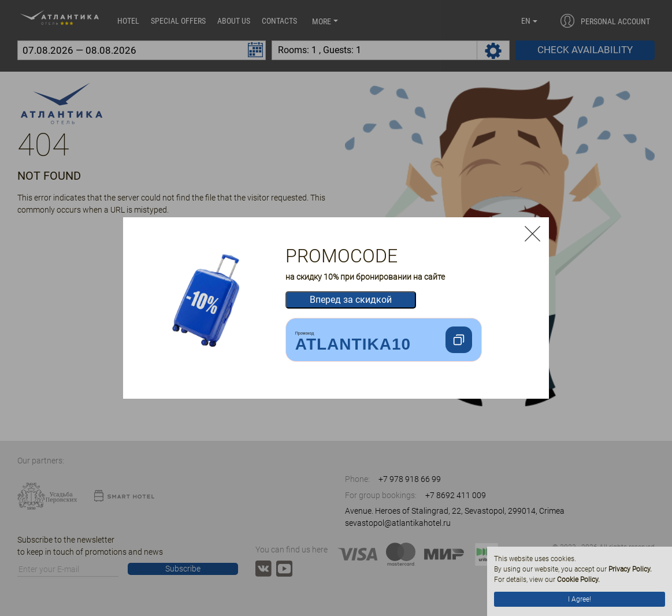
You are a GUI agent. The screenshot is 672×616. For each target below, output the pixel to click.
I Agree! (580, 599)
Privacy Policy (629, 569)
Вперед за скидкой (351, 300)
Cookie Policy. (578, 580)
